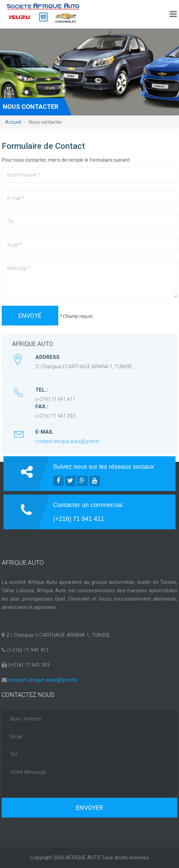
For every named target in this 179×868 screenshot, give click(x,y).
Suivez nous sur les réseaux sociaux (104, 467)
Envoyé (30, 316)
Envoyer (89, 808)
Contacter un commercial (88, 505)
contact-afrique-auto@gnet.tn (67, 441)
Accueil (13, 122)
